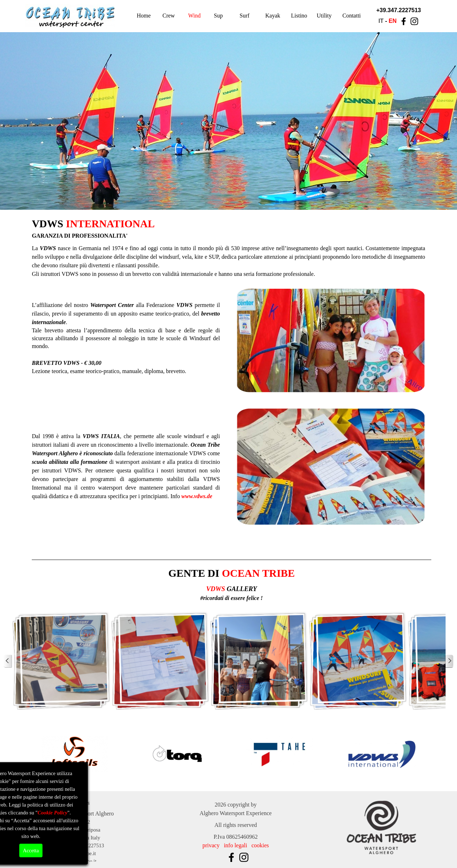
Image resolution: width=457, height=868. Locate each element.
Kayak (273, 16)
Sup (218, 16)
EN (392, 21)
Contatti (352, 16)
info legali (235, 845)
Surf (245, 16)
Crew (169, 16)
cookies (260, 845)
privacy (211, 845)
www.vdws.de (197, 496)
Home (144, 16)
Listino (299, 16)
